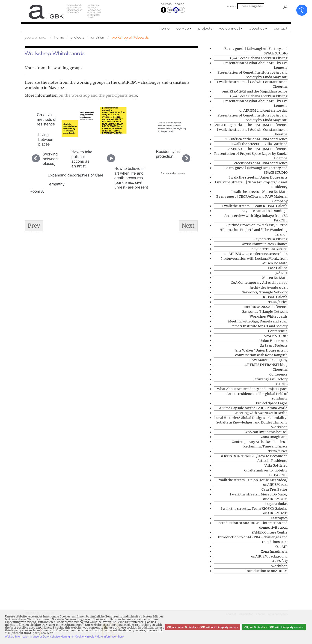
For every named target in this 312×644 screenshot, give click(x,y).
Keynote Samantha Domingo (264, 211)
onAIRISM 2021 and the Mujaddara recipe (255, 91)
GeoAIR (281, 547)
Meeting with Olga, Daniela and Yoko (258, 321)
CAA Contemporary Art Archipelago (259, 283)
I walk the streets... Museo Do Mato (259, 192)
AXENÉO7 (280, 561)
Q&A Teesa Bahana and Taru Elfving (259, 58)
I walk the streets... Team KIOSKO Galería (255, 206)
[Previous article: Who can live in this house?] (34, 226)
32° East (281, 273)
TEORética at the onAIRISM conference (256, 139)
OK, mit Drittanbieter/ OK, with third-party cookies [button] (274, 627)
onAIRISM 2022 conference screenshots (256, 254)
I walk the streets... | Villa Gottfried (260, 144)
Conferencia (278, 331)
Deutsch (167, 4)
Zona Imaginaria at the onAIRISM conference (251, 125)
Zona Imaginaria (274, 437)
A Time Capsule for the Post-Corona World (253, 408)
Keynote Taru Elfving (270, 239)
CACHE (282, 384)
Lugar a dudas (276, 504)
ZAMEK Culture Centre (270, 532)
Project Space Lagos (272, 403)
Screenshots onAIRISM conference (260, 163)
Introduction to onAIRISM (266, 571)
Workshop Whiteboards (269, 316)
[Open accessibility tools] (302, 10)
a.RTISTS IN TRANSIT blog (266, 365)
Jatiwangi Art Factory (270, 379)
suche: (232, 6)
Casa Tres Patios (275, 489)
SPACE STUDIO (276, 336)
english (180, 4)
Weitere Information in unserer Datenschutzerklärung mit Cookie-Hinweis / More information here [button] (64, 637)
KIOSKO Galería (275, 297)
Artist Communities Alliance (265, 244)
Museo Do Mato (275, 278)
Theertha (280, 370)
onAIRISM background (269, 556)
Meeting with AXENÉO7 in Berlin (261, 413)
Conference (278, 374)
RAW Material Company (268, 360)
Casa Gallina (278, 268)
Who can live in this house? (266, 432)
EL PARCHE (278, 475)
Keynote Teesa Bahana (269, 249)
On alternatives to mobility (266, 470)
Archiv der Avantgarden (269, 287)
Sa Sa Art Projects (274, 346)
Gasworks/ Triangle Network (265, 292)
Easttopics (279, 518)
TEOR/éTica (278, 302)
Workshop (279, 427)
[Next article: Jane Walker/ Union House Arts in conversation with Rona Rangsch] (188, 226)
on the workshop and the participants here (98, 95)
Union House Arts (273, 341)
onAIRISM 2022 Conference (266, 307)
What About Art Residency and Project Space (252, 389)
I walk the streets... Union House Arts (258, 177)
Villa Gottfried (276, 465)
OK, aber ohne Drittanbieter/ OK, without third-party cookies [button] (203, 627)
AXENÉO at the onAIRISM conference (258, 149)
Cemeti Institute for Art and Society (259, 326)
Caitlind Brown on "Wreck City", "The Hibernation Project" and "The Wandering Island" (254, 230)
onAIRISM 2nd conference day (263, 110)
